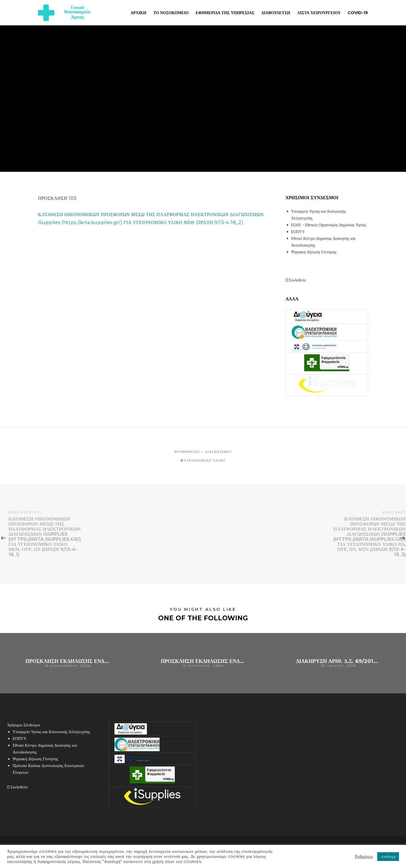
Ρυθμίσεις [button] (364, 856)
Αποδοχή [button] (388, 856)
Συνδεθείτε (296, 280)
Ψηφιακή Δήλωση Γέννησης (314, 252)
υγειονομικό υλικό (205, 460)
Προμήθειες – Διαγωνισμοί (203, 452)
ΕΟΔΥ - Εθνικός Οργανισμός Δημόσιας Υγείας (329, 225)
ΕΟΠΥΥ (298, 232)
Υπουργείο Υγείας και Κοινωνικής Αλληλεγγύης (51, 732)
